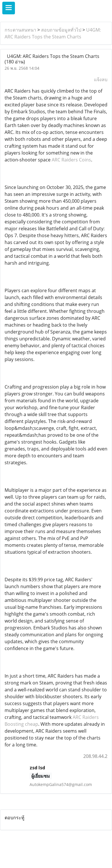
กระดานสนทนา (20, 30)
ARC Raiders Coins (71, 160)
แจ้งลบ (101, 79)
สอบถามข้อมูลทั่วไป (61, 30)
